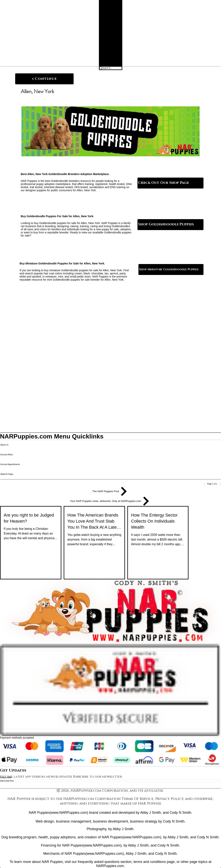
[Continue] (44, 79)
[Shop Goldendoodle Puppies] (170, 225)
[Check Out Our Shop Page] (170, 183)
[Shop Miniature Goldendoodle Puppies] (171, 269)
